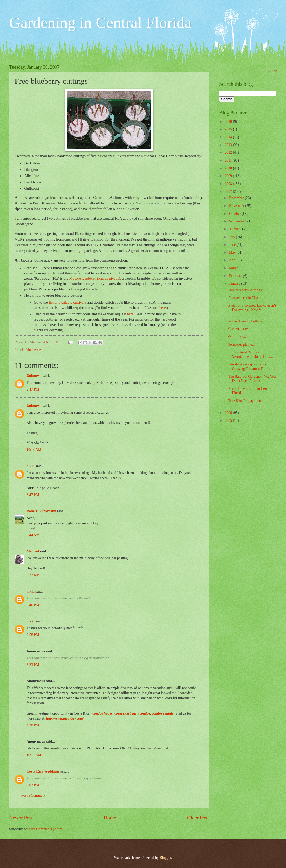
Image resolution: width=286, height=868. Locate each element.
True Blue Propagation (244, 401)
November (237, 206)
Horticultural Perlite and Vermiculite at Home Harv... (250, 354)
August (235, 229)
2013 (229, 145)
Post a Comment (33, 795)
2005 (229, 421)
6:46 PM (33, 605)
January (235, 283)
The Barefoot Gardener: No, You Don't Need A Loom (252, 379)
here (163, 308)
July (232, 237)
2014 (229, 137)
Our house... (237, 337)
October (235, 214)
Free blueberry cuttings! (245, 290)
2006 (229, 413)
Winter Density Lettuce (245, 321)
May (233, 252)
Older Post (198, 818)
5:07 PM (33, 785)
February (236, 276)
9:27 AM (33, 575)
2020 (229, 122)
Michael (33, 551)
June (233, 245)
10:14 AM (34, 450)
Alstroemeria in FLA (243, 298)
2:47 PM (33, 389)
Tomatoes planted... (242, 345)
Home (110, 818)
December (237, 198)
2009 (229, 176)
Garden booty (238, 329)
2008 (229, 184)
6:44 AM (33, 535)
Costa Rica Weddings (43, 771)
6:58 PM (33, 635)
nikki (31, 466)
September (237, 221)
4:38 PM (33, 725)
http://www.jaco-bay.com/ (65, 718)
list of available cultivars (68, 302)
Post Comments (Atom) (46, 829)
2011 (229, 160)
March (234, 268)
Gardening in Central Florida (100, 23)
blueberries (34, 350)
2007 (229, 192)
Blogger (165, 858)
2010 (229, 168)
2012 (229, 153)
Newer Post (21, 818)
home (273, 71)
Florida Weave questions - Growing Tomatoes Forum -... (251, 366)
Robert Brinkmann (41, 511)
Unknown (34, 376)
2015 (229, 129)
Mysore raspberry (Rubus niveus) (95, 278)
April (233, 260)
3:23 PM (33, 665)
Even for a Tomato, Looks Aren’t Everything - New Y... (252, 308)
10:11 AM (34, 755)
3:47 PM (33, 495)
